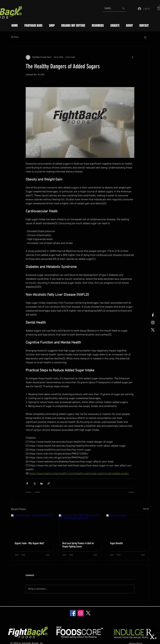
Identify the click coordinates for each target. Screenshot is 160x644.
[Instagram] (81, 613)
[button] (145, 37)
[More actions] (133, 57)
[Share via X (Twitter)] (34, 483)
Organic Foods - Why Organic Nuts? (29, 543)
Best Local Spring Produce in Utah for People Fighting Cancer (78, 545)
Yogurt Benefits (116, 543)
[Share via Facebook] (27, 483)
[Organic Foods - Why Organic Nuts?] (32, 526)
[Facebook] (73, 613)
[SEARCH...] (110, 8)
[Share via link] (49, 483)
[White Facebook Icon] (153, 315)
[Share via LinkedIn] (41, 483)
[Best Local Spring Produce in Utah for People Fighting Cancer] (80, 526)
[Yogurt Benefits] (128, 526)
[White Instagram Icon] (153, 323)
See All (146, 509)
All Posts (15, 37)
